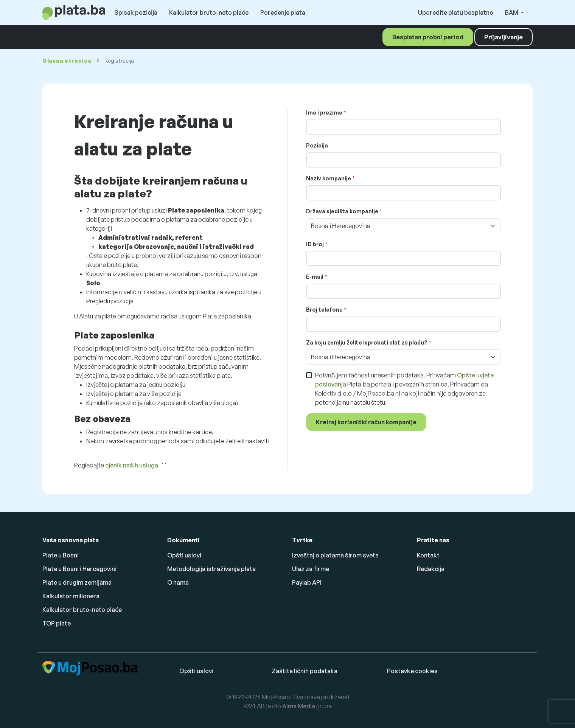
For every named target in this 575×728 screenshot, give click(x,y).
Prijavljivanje (504, 37)
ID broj (315, 244)
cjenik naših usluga (132, 465)
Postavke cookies (412, 671)
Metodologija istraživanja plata (211, 569)
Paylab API (307, 582)
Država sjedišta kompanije (342, 211)
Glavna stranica (67, 61)
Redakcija (431, 569)
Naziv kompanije (329, 178)
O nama (178, 582)
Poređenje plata (283, 12)
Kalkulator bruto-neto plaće (209, 12)
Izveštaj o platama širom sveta (335, 555)
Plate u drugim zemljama (77, 582)
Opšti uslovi (184, 555)
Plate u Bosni (61, 555)
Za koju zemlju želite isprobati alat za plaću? (367, 342)
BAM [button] (512, 12)
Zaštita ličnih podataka (305, 671)
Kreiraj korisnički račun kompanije (366, 422)
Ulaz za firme (311, 569)
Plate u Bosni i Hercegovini (79, 569)
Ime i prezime (324, 113)
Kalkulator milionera (71, 596)
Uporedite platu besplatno (456, 12)
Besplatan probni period (428, 37)
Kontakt (428, 555)
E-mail (315, 277)
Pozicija (317, 145)
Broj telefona (325, 310)
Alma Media (299, 706)
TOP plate (57, 623)
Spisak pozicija (136, 12)
